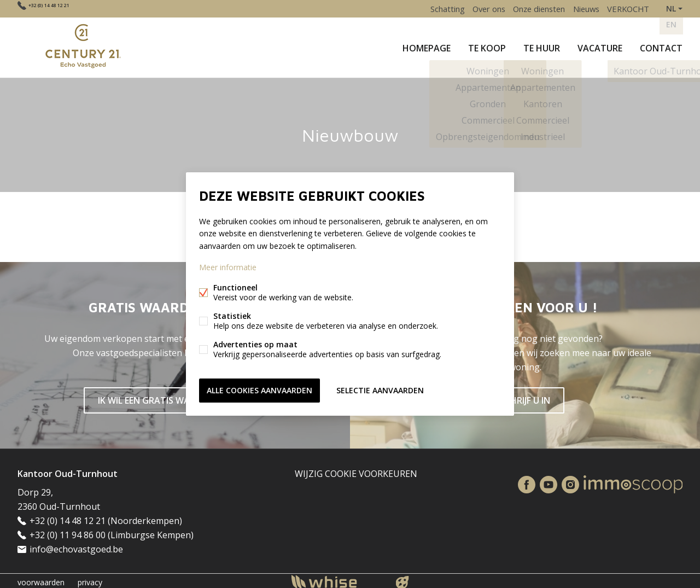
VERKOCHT (626, 8)
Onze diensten (529, 8)
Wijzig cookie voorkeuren (356, 470)
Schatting (428, 8)
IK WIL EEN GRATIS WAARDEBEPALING (175, 397)
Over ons (474, 8)
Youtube (549, 481)
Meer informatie (228, 268)
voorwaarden (41, 579)
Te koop (487, 46)
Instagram (570, 481)
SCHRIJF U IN (525, 397)
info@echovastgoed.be (76, 546)
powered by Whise (337, 578)
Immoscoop (633, 481)
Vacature (600, 46)
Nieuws (580, 8)
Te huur (542, 46)
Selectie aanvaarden (380, 389)
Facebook (527, 481)
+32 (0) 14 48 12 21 (65, 8)
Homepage (427, 46)
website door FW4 (402, 579)
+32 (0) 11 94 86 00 (68, 532)
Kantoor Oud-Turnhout (68, 470)
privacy (90, 579)
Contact (661, 46)
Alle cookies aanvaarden (259, 389)
